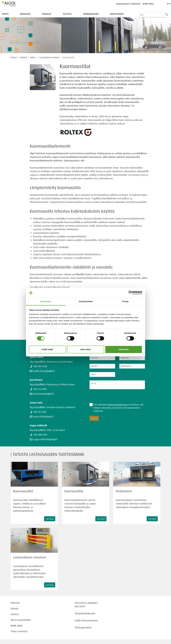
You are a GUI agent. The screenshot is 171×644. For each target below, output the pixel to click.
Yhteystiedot (117, 14)
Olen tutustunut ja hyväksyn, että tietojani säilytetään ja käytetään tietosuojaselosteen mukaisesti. (118, 408)
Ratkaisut (25, 14)
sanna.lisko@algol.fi (44, 416)
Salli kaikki (124, 349)
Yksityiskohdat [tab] (86, 301)
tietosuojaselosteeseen (118, 405)
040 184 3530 (40, 366)
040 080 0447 (40, 435)
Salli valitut (86, 349)
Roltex (33, 57)
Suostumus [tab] (46, 301)
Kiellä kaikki (47, 349)
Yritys (5, 14)
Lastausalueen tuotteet (49, 57)
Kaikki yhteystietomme (86, 620)
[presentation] (110, 398)
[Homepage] (12, 4)
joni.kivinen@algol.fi (44, 394)
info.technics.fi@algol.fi (86, 603)
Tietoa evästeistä (19, 631)
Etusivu (14, 57)
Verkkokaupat (91, 14)
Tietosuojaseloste (83, 627)
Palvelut (47, 14)
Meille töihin (148, 4)
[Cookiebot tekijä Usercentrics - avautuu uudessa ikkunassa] (131, 293)
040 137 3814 (40, 412)
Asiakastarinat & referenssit (128, 4)
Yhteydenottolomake (85, 613)
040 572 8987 (40, 389)
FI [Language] (169, 4)
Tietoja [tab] (125, 301)
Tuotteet (67, 14)
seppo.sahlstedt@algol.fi (46, 439)
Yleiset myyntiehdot (21, 620)
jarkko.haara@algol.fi (44, 371)
